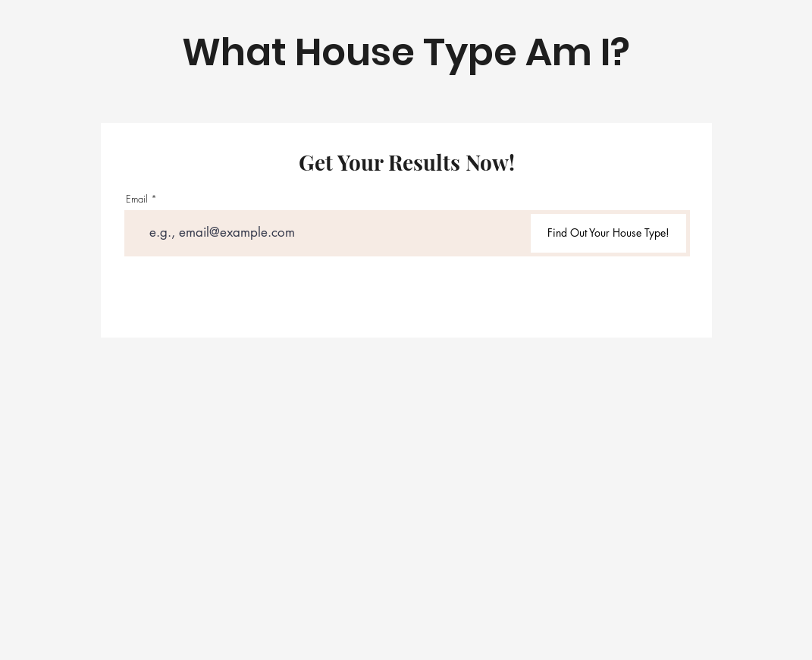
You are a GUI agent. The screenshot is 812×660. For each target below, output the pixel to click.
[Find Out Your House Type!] (608, 233)
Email (137, 199)
